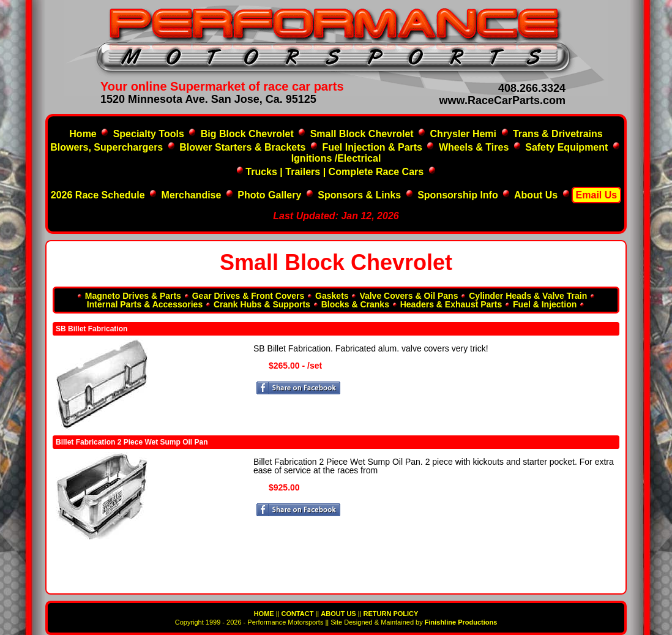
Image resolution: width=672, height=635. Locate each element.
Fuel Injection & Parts (372, 147)
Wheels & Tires (474, 147)
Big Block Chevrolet (247, 134)
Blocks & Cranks (355, 304)
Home (83, 134)
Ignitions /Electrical (336, 158)
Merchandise (192, 195)
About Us (536, 195)
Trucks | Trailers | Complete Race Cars (334, 172)
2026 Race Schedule (99, 195)
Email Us (597, 195)
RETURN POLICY (391, 614)
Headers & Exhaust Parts (451, 304)
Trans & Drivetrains (558, 134)
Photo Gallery (269, 195)
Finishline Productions (461, 622)
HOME (264, 614)
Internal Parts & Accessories (145, 304)
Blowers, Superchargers (106, 147)
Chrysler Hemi (464, 134)
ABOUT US (338, 614)
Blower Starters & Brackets (242, 147)
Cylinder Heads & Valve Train (528, 296)
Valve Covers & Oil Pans (409, 296)
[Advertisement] (330, 567)
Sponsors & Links (359, 195)
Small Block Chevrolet (362, 134)
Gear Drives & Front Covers (248, 296)
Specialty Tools (149, 134)
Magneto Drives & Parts (133, 296)
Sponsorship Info (458, 195)
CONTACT (297, 614)
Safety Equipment (566, 147)
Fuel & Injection (545, 304)
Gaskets (332, 296)
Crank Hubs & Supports (262, 304)
